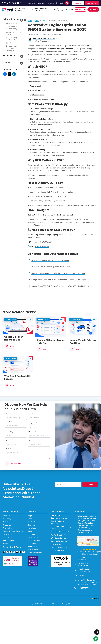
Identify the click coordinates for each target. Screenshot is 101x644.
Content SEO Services (59, 536)
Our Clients (32, 539)
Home (30, 20)
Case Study (7, 514)
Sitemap (6, 539)
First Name (9, 416)
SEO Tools (32, 529)
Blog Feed (31, 520)
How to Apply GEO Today (12, 39)
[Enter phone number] (40, 437)
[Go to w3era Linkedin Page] (8, 3)
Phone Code (9, 434)
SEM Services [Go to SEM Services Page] (56, 539)
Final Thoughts (12, 43)
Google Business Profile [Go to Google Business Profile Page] (60, 543)
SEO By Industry (34, 536)
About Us (6, 511)
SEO (44, 20)
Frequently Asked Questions (13, 526)
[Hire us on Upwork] (61, 556)
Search (60, 3)
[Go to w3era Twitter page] (14, 547)
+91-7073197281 (45, 242)
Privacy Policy (33, 545)
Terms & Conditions (35, 548)
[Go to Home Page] (7, 9)
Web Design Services (60, 533)
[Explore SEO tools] (92, 3)
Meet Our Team (8, 536)
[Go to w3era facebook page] (2, 3)
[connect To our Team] (97, 632)
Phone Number (33, 434)
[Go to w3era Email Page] (13, 3)
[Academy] (82, 554)
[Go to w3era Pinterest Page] (18, 3)
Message (8, 446)
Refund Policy (33, 542)
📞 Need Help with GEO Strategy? (12, 49)
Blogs (30, 511)
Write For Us (7, 533)
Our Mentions (33, 517)
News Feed (32, 523)
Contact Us (7, 520)
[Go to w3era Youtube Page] (15, 3)
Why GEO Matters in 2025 (13, 33)
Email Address (10, 421)
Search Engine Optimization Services (61, 512)
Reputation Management (60, 527)
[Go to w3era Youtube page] (17, 547)
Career (30, 526)
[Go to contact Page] (51, 3)
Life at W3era (8, 529)
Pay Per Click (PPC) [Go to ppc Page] (59, 530)
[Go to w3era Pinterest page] (20, 547)
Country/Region (10, 428)
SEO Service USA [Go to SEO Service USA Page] (57, 546)
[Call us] (67, 3)
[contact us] (86, 583)
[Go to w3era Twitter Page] (10, 3)
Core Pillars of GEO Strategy (12, 28)
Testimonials (7, 523)
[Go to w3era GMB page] (23, 547)
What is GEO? (12, 23)
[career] (78, 3)
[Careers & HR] (82, 560)
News (37, 20)
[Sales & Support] (82, 566)
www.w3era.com (42, 246)
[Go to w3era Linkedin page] (10, 547)
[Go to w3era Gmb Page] (21, 3)
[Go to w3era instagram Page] (5, 3)
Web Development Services (61, 523)
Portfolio (6, 517)
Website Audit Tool (35, 533)
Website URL (33, 428)
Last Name (32, 416)
